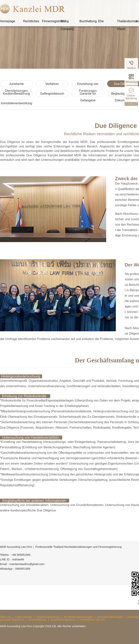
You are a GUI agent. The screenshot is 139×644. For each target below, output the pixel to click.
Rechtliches (31, 21)
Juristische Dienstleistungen (16, 85)
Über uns (6, 617)
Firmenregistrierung (51, 21)
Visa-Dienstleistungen (110, 617)
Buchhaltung (88, 21)
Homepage (8, 21)
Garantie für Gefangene (88, 94)
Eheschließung (38, 620)
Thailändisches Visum (126, 22)
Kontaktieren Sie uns (92, 620)
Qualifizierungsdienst (63, 620)
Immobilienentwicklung (17, 103)
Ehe (101, 21)
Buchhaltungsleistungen (78, 617)
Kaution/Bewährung (16, 94)
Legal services (24, 617)
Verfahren (52, 84)
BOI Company (67, 22)
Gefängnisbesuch (52, 94)
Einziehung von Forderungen (88, 85)
